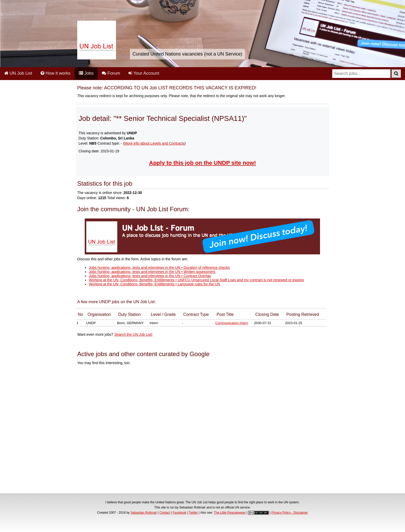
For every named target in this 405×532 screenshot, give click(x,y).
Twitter (193, 513)
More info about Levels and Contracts (154, 143)
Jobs (86, 73)
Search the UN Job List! (133, 334)
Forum (111, 73)
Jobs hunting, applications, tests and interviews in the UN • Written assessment (152, 272)
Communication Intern (232, 323)
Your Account (144, 73)
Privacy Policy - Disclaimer (290, 513)
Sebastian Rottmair (144, 513)
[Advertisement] (202, 430)
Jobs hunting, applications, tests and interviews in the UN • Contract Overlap (150, 276)
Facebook (179, 513)
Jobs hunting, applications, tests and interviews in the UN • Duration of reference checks (159, 268)
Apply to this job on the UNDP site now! (202, 163)
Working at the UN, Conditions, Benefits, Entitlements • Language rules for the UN (154, 284)
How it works (56, 73)
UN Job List (18, 73)
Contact (165, 513)
